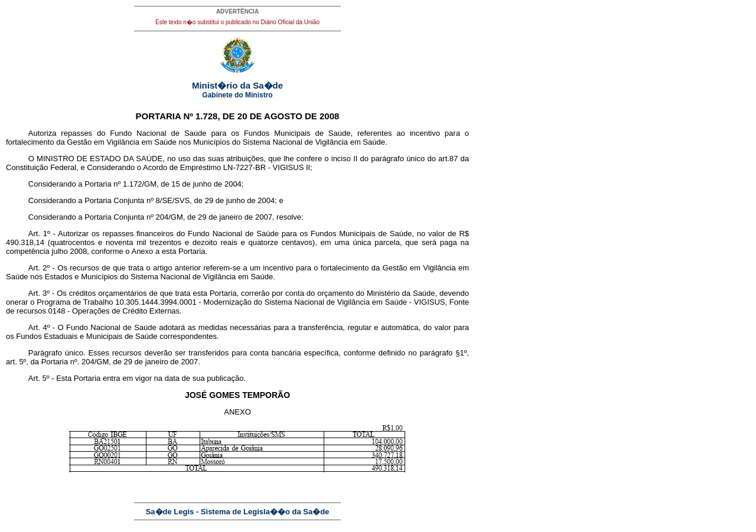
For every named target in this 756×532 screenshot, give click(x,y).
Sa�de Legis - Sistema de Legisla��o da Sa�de (238, 512)
